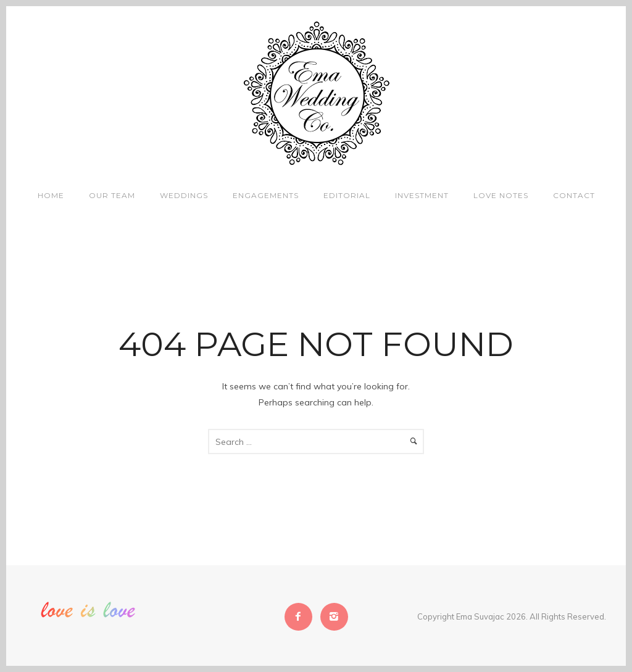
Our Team (112, 195)
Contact (574, 195)
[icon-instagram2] (334, 617)
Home (51, 195)
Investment (422, 195)
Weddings (184, 195)
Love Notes (501, 195)
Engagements (266, 195)
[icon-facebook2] (301, 617)
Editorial (347, 195)
